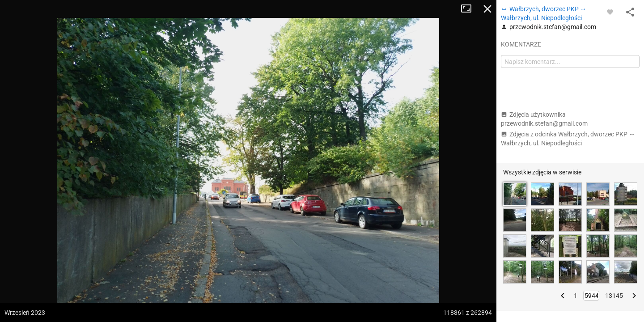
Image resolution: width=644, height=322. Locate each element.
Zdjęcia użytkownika (544, 119)
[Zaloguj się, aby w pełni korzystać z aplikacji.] (610, 12)
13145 (614, 296)
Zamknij (487, 9)
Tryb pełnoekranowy (470, 9)
